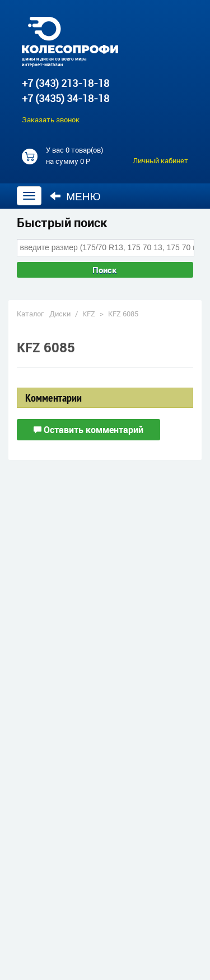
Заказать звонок (51, 119)
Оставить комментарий (88, 430)
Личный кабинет (160, 160)
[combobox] (106, 247)
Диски (60, 314)
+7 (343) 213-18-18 (66, 83)
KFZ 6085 (123, 314)
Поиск (105, 270)
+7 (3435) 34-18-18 (66, 98)
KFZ (89, 314)
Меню (75, 196)
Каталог (30, 314)
